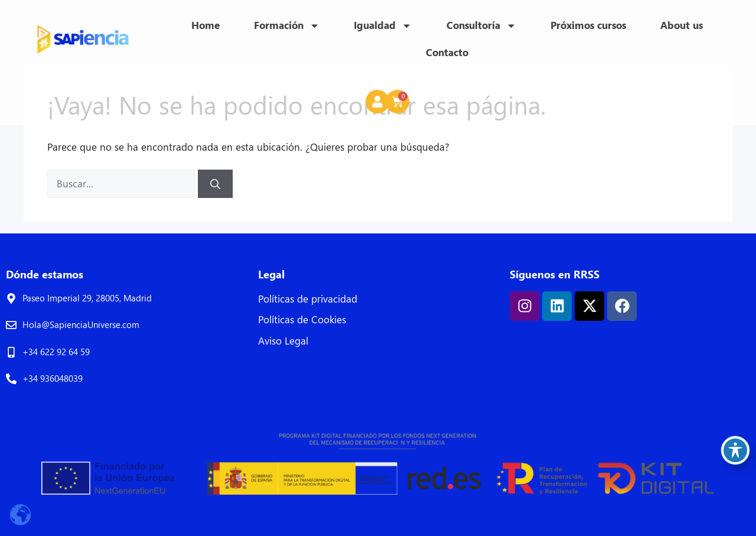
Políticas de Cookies (302, 319)
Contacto (447, 52)
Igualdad (383, 26)
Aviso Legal (283, 341)
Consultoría (481, 26)
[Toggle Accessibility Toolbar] (735, 450)
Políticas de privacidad (308, 299)
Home (206, 25)
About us (682, 25)
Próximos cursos (588, 25)
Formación (287, 26)
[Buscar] (215, 184)
